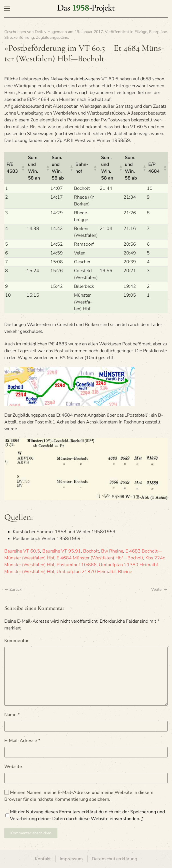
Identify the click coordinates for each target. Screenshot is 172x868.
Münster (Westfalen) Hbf (29, 565)
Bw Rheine (112, 551)
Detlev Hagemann (51, 32)
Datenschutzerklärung (114, 859)
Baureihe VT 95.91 (62, 551)
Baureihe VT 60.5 (22, 551)
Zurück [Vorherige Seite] (13, 589)
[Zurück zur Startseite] (86, 9)
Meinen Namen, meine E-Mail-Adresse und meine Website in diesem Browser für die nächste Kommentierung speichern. (79, 796)
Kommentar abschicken (31, 833)
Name (12, 715)
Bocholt (91, 551)
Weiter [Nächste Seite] (159, 589)
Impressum (71, 859)
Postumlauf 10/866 (77, 565)
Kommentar (16, 641)
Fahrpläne (158, 32)
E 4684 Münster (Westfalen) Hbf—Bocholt (100, 558)
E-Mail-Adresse (22, 741)
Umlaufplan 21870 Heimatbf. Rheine (94, 572)
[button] (7, 9)
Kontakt (43, 859)
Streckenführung (19, 37)
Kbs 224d (155, 558)
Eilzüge (141, 32)
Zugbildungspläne (52, 37)
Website (13, 767)
